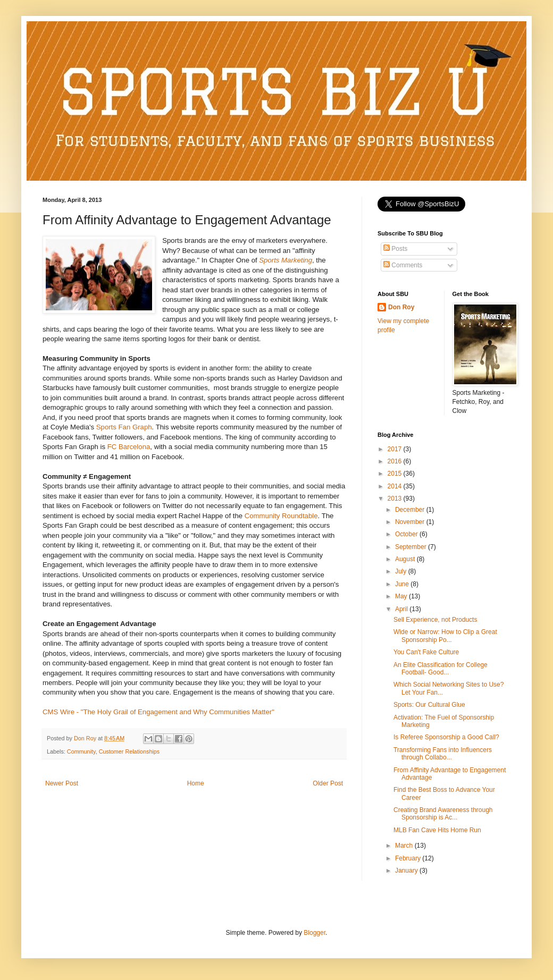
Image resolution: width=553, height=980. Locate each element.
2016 (396, 461)
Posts (395, 249)
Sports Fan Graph (124, 427)
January (407, 871)
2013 (396, 499)
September (412, 547)
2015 (396, 474)
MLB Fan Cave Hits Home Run (437, 830)
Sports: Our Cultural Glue (429, 705)
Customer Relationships (129, 751)
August (406, 559)
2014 (396, 486)
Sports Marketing (286, 260)
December (411, 510)
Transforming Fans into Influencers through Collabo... (443, 754)
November (411, 522)
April (402, 609)
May (402, 596)
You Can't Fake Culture (426, 652)
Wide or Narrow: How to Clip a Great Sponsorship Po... (445, 636)
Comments (403, 265)
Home (196, 783)
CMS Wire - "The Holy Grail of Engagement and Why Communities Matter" (158, 712)
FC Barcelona (129, 447)
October (407, 534)
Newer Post (62, 783)
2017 (396, 449)
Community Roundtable (281, 516)
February (409, 858)
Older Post (328, 783)
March (405, 846)
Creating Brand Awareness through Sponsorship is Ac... (443, 814)
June (403, 584)
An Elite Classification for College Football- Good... (441, 669)
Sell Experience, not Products (435, 620)
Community (81, 751)
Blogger (315, 933)
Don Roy (401, 307)
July (402, 571)
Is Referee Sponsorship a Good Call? (446, 737)
